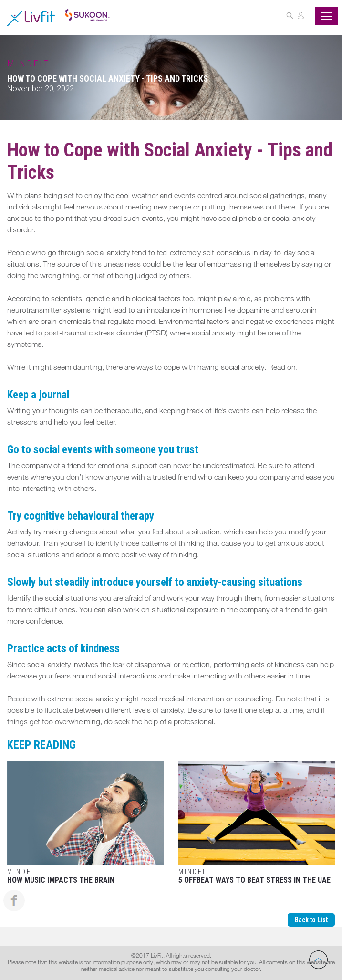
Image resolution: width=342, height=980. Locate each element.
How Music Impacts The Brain (86, 823)
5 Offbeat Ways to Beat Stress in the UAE (257, 823)
